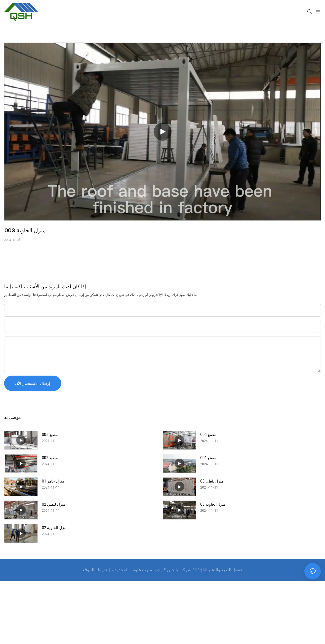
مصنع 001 (208, 458)
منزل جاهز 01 (53, 481)
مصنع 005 (50, 435)
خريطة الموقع (95, 570)
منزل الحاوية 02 (55, 528)
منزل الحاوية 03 (213, 504)
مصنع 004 (208, 435)
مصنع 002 (50, 458)
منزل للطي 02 (54, 504)
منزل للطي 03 (212, 481)
